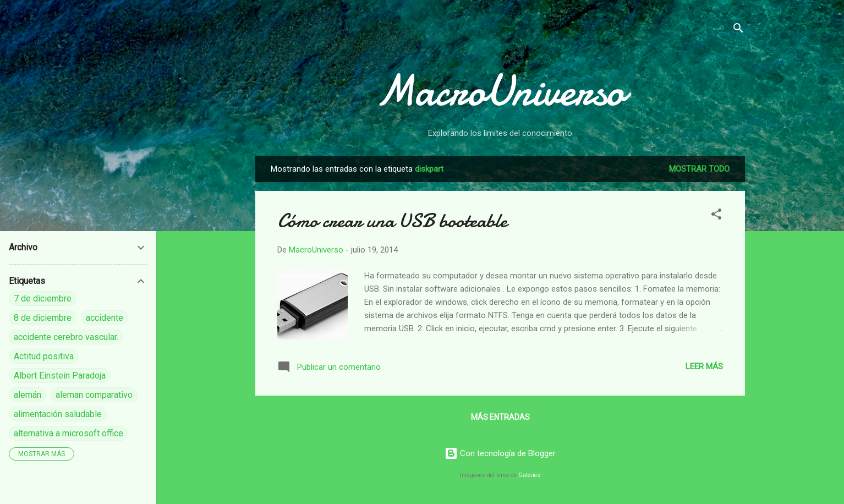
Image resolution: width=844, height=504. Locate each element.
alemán (28, 395)
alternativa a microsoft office (68, 433)
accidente (105, 318)
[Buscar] (738, 30)
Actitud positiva (44, 356)
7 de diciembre (43, 298)
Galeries (529, 475)
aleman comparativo (94, 395)
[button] (716, 216)
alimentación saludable (58, 414)
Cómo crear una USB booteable (392, 221)
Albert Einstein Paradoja (60, 376)
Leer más (704, 366)
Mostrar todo (699, 169)
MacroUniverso (500, 91)
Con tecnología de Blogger (500, 453)
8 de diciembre (43, 318)
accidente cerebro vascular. (66, 337)
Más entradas (500, 417)
